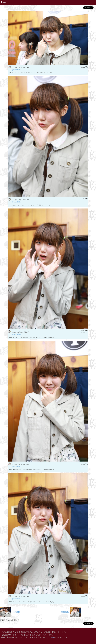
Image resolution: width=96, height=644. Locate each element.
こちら (51, 637)
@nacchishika (17, 69)
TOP (3, 2)
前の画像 (10, 612)
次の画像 (71, 612)
